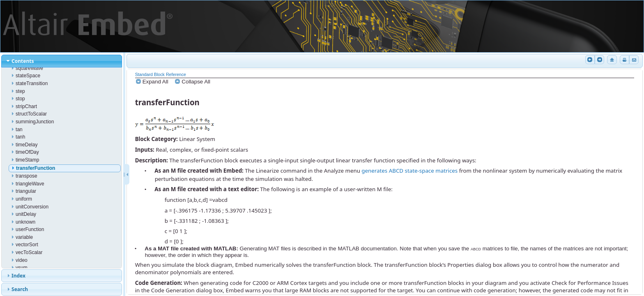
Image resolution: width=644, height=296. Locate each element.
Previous (589, 60)
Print (624, 60)
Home (611, 60)
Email (633, 60)
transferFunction (167, 102)
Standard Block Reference (161, 74)
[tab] (62, 61)
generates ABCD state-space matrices (409, 171)
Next (599, 60)
